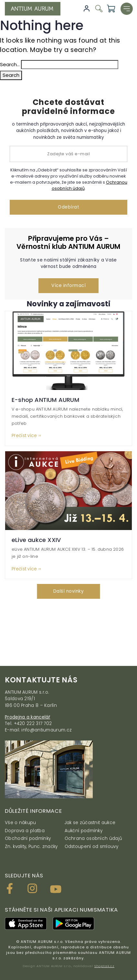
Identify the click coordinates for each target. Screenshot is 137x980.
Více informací (68, 286)
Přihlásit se (87, 9)
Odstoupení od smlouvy (91, 847)
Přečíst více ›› (26, 436)
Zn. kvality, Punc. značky (31, 847)
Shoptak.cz (104, 966)
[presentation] (7, 635)
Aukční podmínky (84, 831)
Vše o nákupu (21, 823)
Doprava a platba (25, 831)
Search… (10, 64)
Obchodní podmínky (28, 838)
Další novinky (69, 591)
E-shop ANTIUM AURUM (45, 400)
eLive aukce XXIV (36, 540)
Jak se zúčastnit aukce (90, 823)
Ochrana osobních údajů (94, 838)
